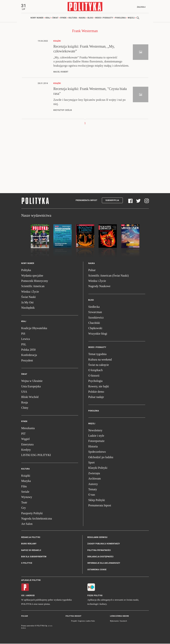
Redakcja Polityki (31, 538)
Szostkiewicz (96, 318)
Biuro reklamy (29, 544)
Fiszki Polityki (95, 596)
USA (24, 392)
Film (24, 487)
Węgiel (26, 439)
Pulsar (92, 271)
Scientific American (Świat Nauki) (109, 276)
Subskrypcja (112, 201)
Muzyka (26, 481)
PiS (23, 334)
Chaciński (94, 323)
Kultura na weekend (100, 360)
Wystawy (27, 498)
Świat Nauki (29, 297)
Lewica (26, 339)
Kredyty (26, 450)
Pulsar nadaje (96, 397)
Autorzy (93, 484)
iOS (23, 596)
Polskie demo (96, 392)
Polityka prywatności (99, 551)
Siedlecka (94, 307)
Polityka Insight (74, 617)
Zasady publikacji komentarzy (104, 544)
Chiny (25, 408)
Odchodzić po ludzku (101, 458)
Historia (93, 447)
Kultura (73, 18)
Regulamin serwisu (97, 538)
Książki (26, 476)
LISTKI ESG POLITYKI (36, 456)
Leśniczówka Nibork (120, 617)
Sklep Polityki (97, 500)
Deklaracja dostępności (100, 557)
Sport (92, 463)
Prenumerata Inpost (86, 201)
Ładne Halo (90, 621)
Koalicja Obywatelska (34, 329)
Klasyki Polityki (98, 468)
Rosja (25, 403)
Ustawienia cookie (97, 570)
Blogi (90, 18)
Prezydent (27, 361)
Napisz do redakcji (31, 551)
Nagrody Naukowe (99, 287)
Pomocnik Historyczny (35, 281)
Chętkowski (95, 329)
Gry (24, 508)
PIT (24, 434)
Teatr (24, 503)
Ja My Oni (28, 303)
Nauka (82, 18)
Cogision (81, 621)
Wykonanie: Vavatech (119, 621)
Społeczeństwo (97, 452)
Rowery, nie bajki (99, 387)
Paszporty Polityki (32, 514)
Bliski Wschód (30, 397)
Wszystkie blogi (98, 334)
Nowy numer (37, 18)
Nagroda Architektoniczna (37, 519)
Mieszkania (28, 429)
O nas (92, 495)
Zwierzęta (94, 474)
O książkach (96, 371)
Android (31, 596)
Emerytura (28, 445)
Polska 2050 (29, 350)
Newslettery (95, 431)
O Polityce (27, 564)
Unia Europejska (31, 387)
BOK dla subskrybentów (34, 557)
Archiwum (95, 479)
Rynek (63, 18)
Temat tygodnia (97, 355)
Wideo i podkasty (104, 18)
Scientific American (33, 287)
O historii (94, 376)
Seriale (25, 492)
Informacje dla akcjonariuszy (104, 564)
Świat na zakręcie (99, 365)
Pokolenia (121, 18)
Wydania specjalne (32, 276)
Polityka (26, 271)
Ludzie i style (96, 436)
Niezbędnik (28, 308)
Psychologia (95, 381)
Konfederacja (29, 355)
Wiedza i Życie (30, 292)
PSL (24, 345)
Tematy (93, 490)
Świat (55, 18)
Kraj (48, 18)
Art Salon (27, 524)
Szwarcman (95, 313)
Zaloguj (141, 7)
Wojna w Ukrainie (32, 381)
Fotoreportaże (96, 441)
